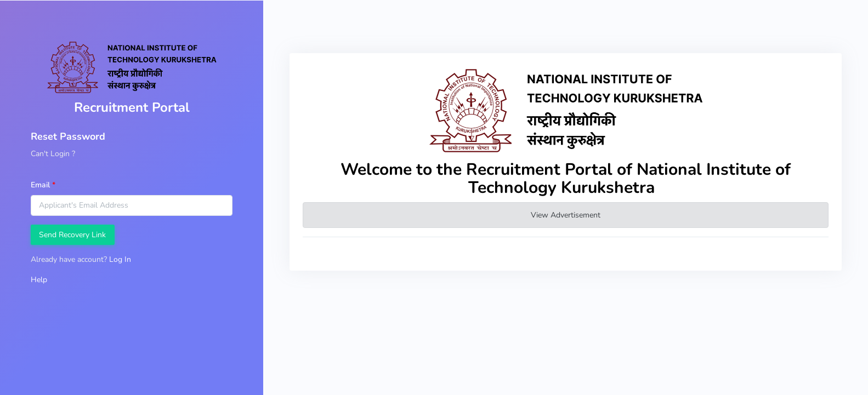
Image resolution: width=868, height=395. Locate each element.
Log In (120, 259)
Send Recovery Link (72, 235)
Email (40, 185)
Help (39, 280)
